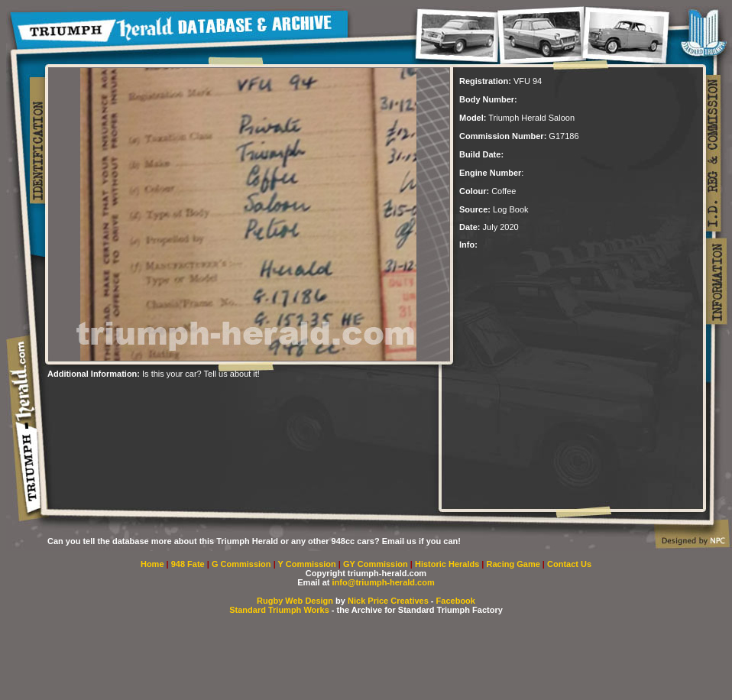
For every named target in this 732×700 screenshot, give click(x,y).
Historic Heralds (448, 564)
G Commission (243, 564)
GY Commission (376, 564)
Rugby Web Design (295, 601)
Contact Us (569, 564)
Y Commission (308, 564)
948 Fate (189, 564)
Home (152, 564)
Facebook (456, 601)
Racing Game (515, 564)
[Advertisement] (226, 401)
